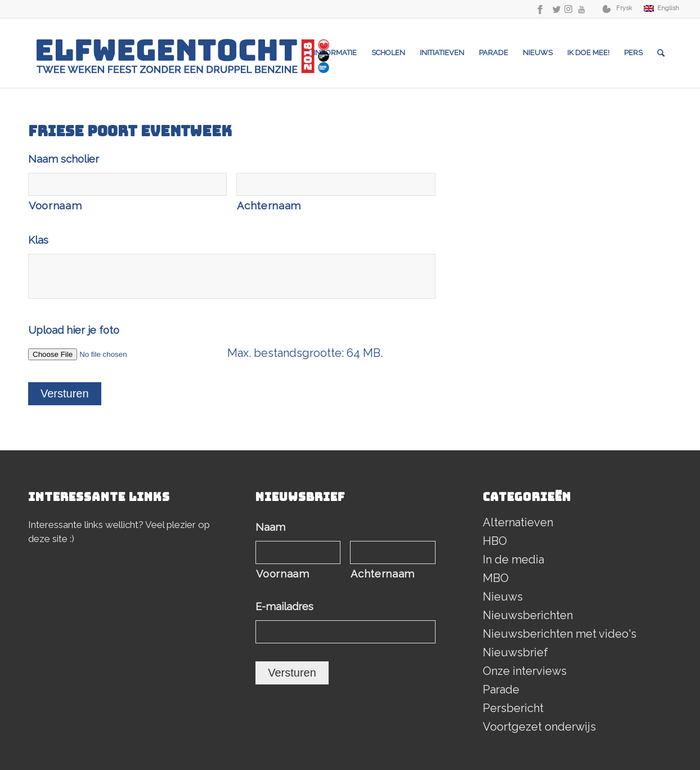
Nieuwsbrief (515, 652)
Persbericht (513, 708)
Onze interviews (525, 671)
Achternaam (269, 206)
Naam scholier (64, 159)
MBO (496, 578)
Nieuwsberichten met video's (560, 634)
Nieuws (503, 597)
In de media (513, 559)
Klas (38, 240)
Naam (274, 527)
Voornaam (55, 206)
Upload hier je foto (74, 330)
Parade (501, 690)
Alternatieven (518, 522)
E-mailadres (288, 606)
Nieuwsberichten (528, 615)
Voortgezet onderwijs (539, 727)
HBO (495, 541)
